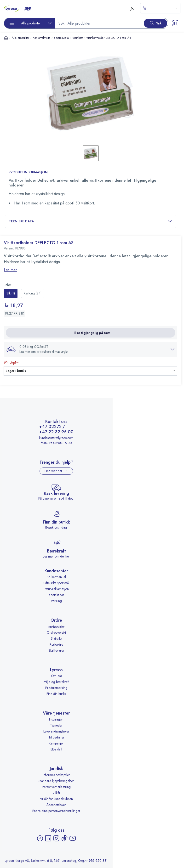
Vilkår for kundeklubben (56, 799)
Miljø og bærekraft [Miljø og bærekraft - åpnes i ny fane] (56, 682)
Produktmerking (56, 688)
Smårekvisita (61, 38)
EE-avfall (56, 749)
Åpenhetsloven (56, 805)
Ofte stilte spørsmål (56, 583)
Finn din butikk (56, 694)
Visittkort (78, 38)
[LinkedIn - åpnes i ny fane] (48, 838)
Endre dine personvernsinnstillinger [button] (56, 811)
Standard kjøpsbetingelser (56, 781)
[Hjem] (6, 38)
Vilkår (56, 793)
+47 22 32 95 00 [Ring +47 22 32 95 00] (56, 432)
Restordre (56, 644)
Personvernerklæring (56, 787)
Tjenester (56, 725)
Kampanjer (56, 743)
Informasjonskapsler (56, 775)
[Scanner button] (175, 23)
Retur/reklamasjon (56, 589)
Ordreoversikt (56, 632)
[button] (91, 349)
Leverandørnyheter (56, 731)
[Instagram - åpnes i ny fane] (56, 838)
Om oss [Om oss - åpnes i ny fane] (56, 676)
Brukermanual (56, 577)
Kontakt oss (56, 595)
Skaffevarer (56, 650)
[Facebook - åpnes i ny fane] (40, 838)
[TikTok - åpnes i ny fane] (64, 838)
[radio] (11, 293)
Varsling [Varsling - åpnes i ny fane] (56, 601)
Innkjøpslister (56, 626)
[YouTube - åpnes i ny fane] (73, 838)
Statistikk (56, 638)
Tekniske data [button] (91, 221)
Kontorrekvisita (42, 38)
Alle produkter (20, 38)
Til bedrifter (56, 737)
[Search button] (155, 23)
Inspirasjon (56, 719)
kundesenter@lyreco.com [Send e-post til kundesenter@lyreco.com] (56, 438)
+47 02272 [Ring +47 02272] (50, 427)
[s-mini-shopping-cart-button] (160, 8)
